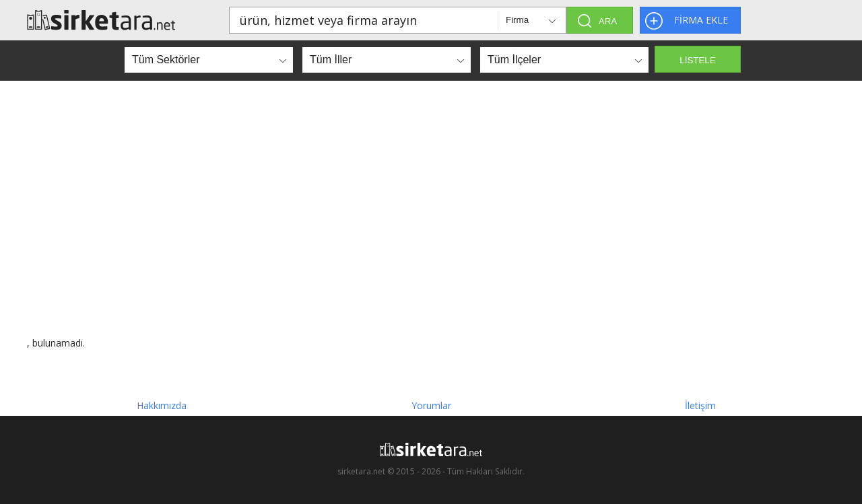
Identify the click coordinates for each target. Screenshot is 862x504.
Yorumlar (431, 405)
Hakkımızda (162, 405)
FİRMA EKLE (701, 20)
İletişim (700, 405)
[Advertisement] (431, 209)
